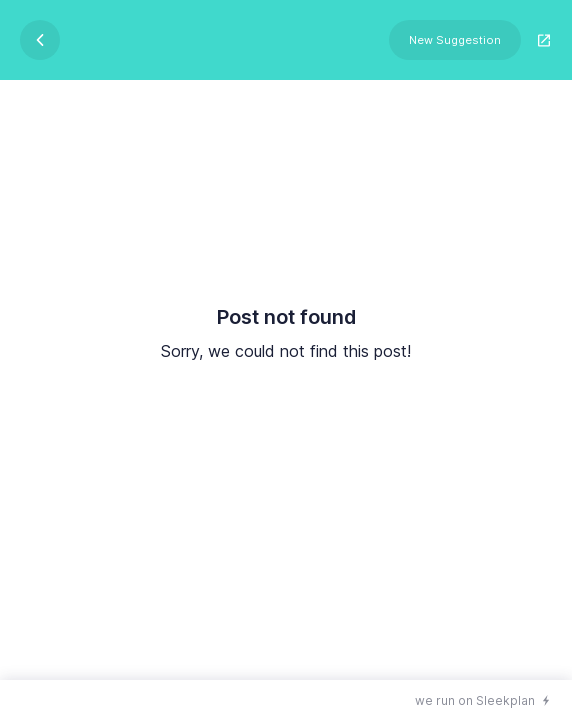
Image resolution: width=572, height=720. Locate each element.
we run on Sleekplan (475, 700)
